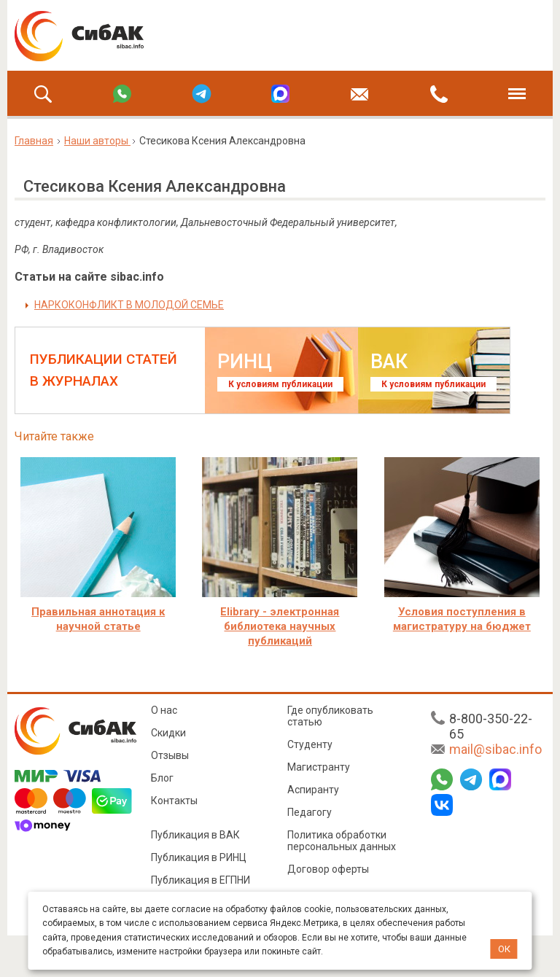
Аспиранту (313, 790)
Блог (162, 778)
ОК (504, 949)
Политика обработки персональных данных (342, 841)
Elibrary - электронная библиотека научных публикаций (280, 626)
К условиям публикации (280, 384)
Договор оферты (328, 869)
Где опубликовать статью (330, 716)
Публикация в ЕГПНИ (201, 880)
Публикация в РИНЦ (199, 857)
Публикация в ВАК (195, 835)
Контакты (174, 801)
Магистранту (319, 767)
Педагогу (310, 812)
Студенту (310, 744)
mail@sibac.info (495, 749)
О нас (164, 710)
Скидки (168, 733)
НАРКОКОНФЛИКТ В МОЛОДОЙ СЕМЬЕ (129, 305)
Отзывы (170, 755)
